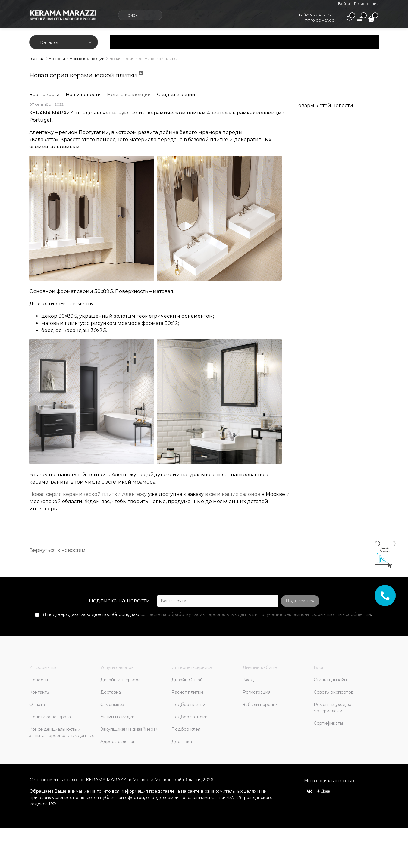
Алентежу (219, 113)
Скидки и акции (176, 94)
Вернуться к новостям (57, 550)
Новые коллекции (129, 94)
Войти (344, 3)
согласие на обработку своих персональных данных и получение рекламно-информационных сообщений (256, 614)
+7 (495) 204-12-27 (315, 15)
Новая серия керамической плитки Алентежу (88, 494)
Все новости (44, 94)
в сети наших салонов (233, 494)
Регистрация (366, 3)
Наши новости (83, 94)
